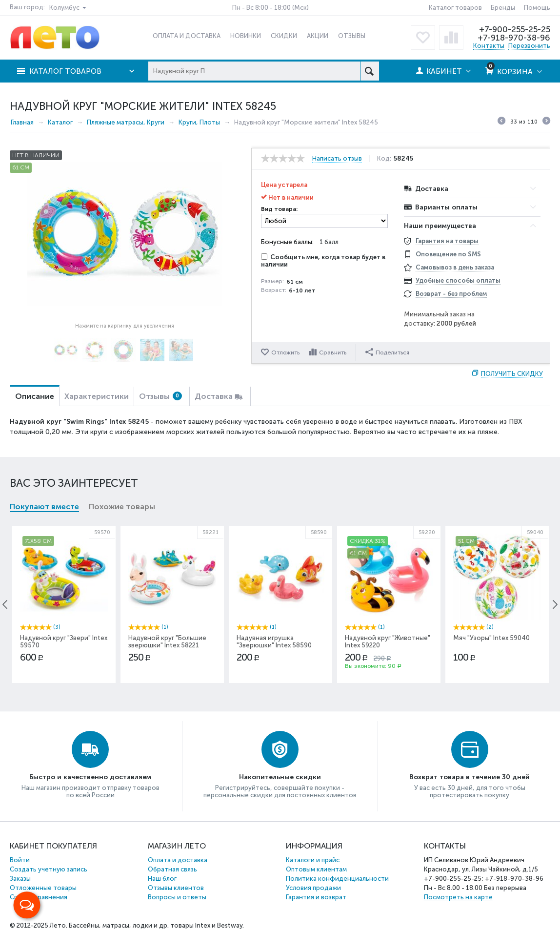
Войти (20, 860)
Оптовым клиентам (316, 869)
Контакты (489, 46)
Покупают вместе (44, 507)
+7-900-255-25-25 (515, 29)
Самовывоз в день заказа (455, 267)
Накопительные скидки (280, 777)
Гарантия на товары (447, 241)
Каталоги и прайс (313, 860)
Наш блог (162, 879)
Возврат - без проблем (451, 294)
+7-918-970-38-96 (514, 38)
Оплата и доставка (178, 860)
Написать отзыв (337, 159)
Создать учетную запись (49, 869)
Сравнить (333, 352)
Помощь (537, 8)
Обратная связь (172, 869)
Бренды (503, 8)
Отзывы (160, 396)
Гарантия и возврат (316, 897)
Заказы (20, 879)
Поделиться (387, 352)
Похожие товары (122, 507)
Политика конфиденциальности (337, 879)
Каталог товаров (455, 8)
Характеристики (97, 396)
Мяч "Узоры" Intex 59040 (491, 638)
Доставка (214, 396)
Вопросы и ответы (177, 897)
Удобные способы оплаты (458, 280)
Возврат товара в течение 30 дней (470, 777)
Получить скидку (512, 374)
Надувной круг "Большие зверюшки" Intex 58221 (167, 642)
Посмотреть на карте (458, 897)
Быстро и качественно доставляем (90, 777)
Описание (35, 396)
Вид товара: (279, 209)
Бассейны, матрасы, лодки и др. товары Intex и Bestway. (156, 925)
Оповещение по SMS (448, 254)
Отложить (285, 352)
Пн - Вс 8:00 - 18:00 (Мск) (270, 8)
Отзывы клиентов (176, 888)
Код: (384, 159)
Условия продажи (313, 888)
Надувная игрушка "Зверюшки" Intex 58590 (274, 642)
